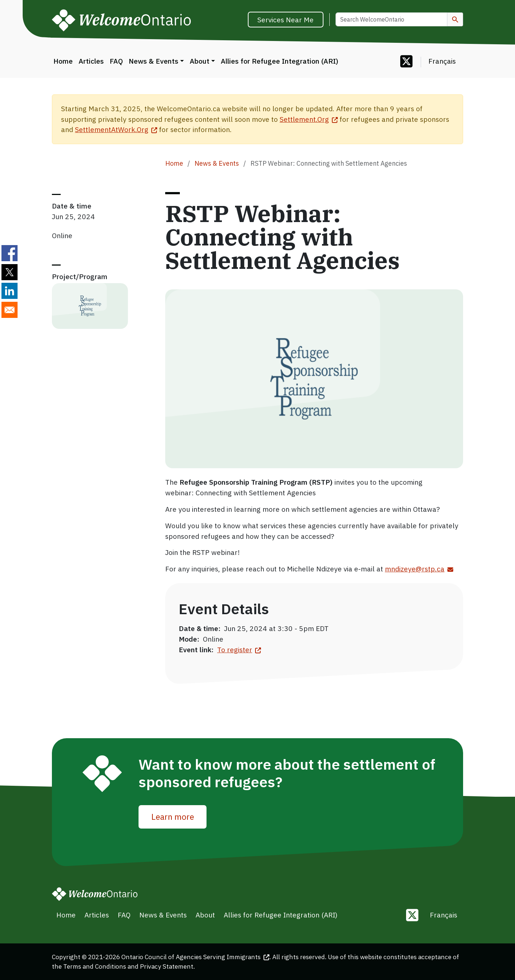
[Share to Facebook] (10, 253)
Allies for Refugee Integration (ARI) (279, 61)
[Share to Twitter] (10, 272)
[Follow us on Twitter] (406, 62)
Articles (91, 61)
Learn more (173, 816)
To (239, 649)
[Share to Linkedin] (10, 291)
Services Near (285, 20)
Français (442, 61)
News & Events (154, 61)
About (200, 61)
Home (63, 61)
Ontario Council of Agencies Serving (195, 957)
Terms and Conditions (95, 966)
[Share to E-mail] (10, 310)
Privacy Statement (167, 966)
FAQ (116, 61)
